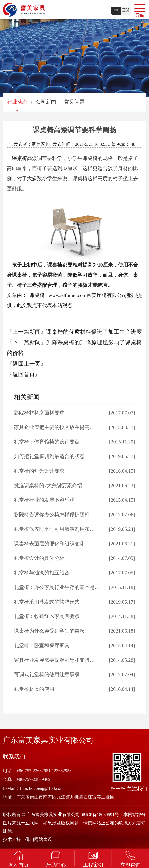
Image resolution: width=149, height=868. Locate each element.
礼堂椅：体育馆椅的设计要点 (47, 442)
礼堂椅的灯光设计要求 (39, 471)
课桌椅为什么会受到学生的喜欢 (49, 631)
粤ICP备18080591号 (100, 815)
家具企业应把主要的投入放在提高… (54, 427)
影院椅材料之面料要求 (39, 413)
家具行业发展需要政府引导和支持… (54, 660)
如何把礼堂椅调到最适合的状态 (49, 456)
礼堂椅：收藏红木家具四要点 (47, 616)
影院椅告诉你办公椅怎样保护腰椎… (54, 515)
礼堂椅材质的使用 (34, 689)
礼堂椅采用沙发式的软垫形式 (47, 602)
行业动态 (17, 105)
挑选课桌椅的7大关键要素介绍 (48, 486)
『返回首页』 (24, 374)
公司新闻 (46, 102)
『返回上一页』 (26, 364)
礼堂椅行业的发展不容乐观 (44, 500)
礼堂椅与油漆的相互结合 (42, 573)
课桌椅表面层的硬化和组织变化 (49, 544)
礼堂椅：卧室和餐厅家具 (42, 646)
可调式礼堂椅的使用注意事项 (47, 674)
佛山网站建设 (39, 839)
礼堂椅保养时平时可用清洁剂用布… (54, 529)
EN (126, 10)
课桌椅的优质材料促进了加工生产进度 (94, 332)
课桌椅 (19, 158)
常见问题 (74, 102)
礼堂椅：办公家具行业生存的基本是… (57, 587)
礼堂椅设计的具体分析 (39, 558)
